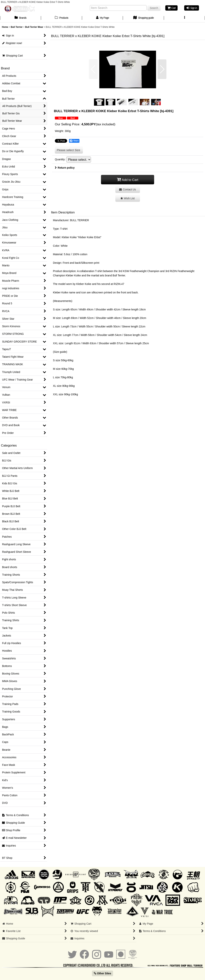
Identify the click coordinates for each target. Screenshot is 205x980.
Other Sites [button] (102, 973)
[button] (184, 18)
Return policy (65, 168)
